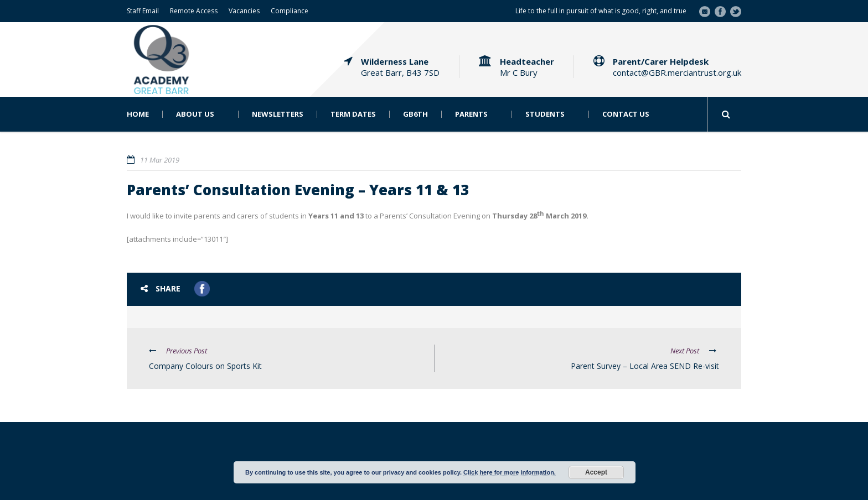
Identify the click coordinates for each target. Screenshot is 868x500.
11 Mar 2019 (160, 160)
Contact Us (626, 114)
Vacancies (244, 11)
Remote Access (194, 11)
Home (138, 114)
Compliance (290, 11)
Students (545, 114)
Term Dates (353, 114)
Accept (596, 472)
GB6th (415, 114)
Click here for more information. (510, 472)
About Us (195, 114)
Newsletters (278, 114)
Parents (471, 114)
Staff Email (143, 11)
